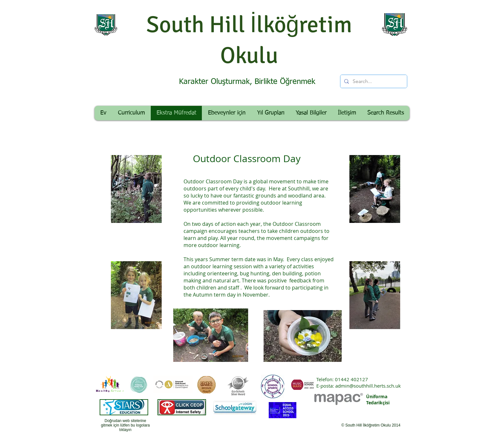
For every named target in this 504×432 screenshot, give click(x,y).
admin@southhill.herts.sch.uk (368, 386)
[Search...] (373, 81)
